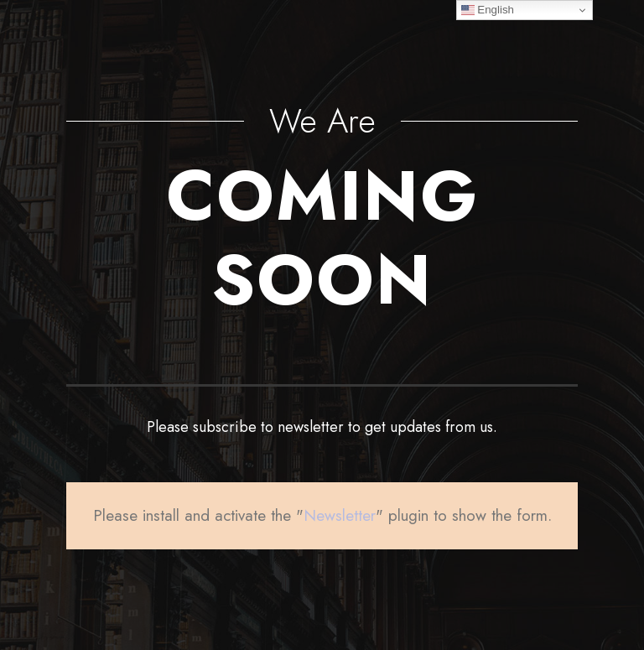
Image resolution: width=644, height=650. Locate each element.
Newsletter (340, 515)
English (488, 10)
